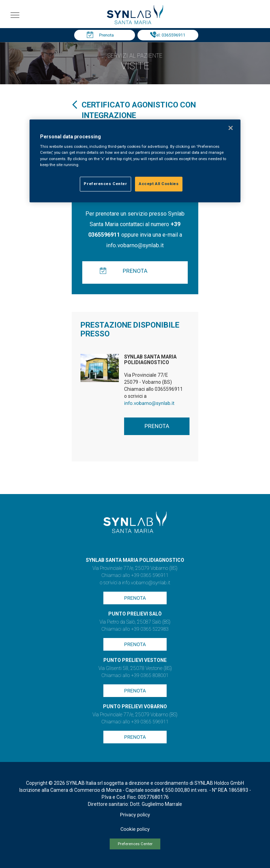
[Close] (231, 128)
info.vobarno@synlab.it (135, 245)
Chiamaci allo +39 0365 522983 (135, 629)
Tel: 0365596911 (170, 35)
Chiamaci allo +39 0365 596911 (135, 576)
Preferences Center (135, 844)
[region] (135, 161)
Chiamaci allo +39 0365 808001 (135, 676)
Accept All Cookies (159, 184)
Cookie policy (135, 829)
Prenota (107, 35)
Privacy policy (135, 815)
